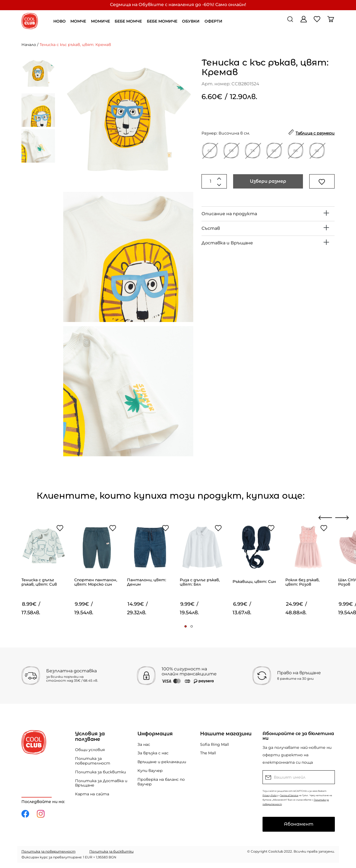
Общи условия (90, 750)
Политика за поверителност (93, 761)
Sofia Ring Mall (215, 744)
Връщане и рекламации (162, 762)
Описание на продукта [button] (229, 214)
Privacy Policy (270, 795)
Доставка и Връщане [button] (227, 243)
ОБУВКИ (191, 21)
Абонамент (299, 824)
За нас (144, 744)
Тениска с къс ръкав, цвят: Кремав (75, 45)
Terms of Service (289, 795)
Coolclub (276, 851)
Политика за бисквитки (100, 772)
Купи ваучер (150, 771)
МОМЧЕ (78, 21)
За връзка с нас (153, 753)
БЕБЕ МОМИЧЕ (162, 21)
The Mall (208, 753)
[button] (186, 626)
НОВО (60, 21)
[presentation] (325, 518)
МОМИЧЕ (100, 21)
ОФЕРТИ (213, 21)
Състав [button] (211, 228)
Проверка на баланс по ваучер (161, 782)
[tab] (268, 214)
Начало (29, 45)
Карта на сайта (92, 794)
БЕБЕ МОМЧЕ (128, 21)
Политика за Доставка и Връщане (101, 783)
